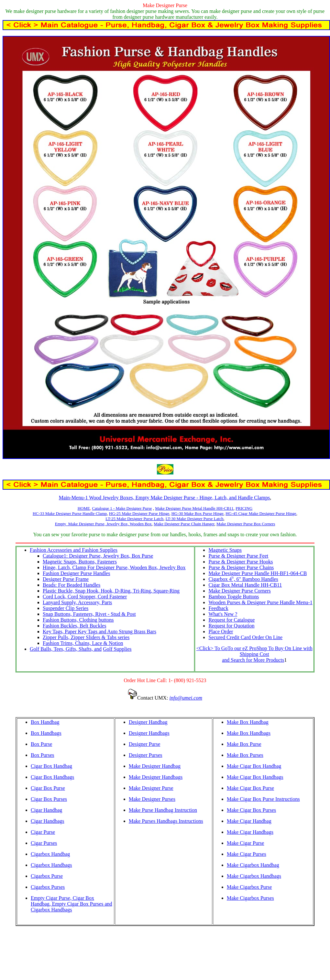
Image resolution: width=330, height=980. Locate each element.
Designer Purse (144, 744)
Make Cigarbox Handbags (254, 876)
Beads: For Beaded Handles (71, 585)
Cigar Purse (43, 832)
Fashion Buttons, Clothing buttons (78, 620)
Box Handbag (45, 722)
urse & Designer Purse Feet (240, 556)
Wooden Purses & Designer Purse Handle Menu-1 (260, 602)
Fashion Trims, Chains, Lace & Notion (83, 643)
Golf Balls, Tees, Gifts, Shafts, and (66, 649)
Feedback (218, 608)
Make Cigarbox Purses (250, 898)
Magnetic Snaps (225, 550)
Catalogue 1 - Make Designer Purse (122, 508)
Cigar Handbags (48, 821)
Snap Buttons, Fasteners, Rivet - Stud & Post (89, 614)
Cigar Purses (44, 843)
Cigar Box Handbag (51, 766)
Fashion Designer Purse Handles (76, 573)
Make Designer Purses (152, 799)
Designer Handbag (148, 722)
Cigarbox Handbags (51, 865)
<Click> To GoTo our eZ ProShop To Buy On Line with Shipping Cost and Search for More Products (254, 654)
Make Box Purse (244, 744)
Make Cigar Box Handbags (255, 777)
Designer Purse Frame (66, 579)
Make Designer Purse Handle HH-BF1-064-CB (258, 573)
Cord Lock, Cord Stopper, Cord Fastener (85, 597)
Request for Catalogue (231, 620)
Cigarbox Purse (47, 876)
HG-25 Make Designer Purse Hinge (139, 513)
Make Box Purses (245, 755)
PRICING (244, 508)
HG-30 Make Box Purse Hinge (198, 513)
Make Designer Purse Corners (239, 591)
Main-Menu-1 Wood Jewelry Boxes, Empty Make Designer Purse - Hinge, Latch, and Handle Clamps (165, 498)
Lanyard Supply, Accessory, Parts (77, 602)
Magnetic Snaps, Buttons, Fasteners (80, 562)
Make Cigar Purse (246, 843)
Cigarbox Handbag (50, 854)
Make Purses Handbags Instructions (166, 821)
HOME (84, 508)
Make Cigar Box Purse (250, 788)
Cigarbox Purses (48, 887)
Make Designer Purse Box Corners (246, 524)
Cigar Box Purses (49, 799)
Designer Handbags (149, 733)
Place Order (221, 632)
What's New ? (223, 614)
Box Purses (42, 755)
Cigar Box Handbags (52, 777)
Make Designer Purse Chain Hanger (184, 524)
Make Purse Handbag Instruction (163, 810)
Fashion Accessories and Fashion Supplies (74, 550)
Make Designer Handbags (156, 777)
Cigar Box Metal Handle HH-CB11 (245, 585)
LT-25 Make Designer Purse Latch (134, 519)
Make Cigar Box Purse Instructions (263, 799)
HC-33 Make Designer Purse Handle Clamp (70, 513)
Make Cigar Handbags (250, 832)
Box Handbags (46, 733)
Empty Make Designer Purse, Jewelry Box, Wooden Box (103, 524)
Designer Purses (146, 755)
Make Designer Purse (151, 788)
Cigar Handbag (46, 810)
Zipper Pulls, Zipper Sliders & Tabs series (86, 637)
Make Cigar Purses (247, 854)
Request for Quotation (231, 626)
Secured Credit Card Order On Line (245, 637)
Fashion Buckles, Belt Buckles (74, 626)
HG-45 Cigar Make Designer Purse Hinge (261, 513)
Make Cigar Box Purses (251, 810)
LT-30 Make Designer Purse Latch (195, 519)
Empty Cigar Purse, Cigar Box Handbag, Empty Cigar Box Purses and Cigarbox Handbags (71, 904)
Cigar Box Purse (48, 788)
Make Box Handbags (249, 733)
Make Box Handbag (248, 722)
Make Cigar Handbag (249, 821)
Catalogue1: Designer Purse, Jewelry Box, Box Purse (98, 556)
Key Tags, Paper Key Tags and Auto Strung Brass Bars (99, 632)
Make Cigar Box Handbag (254, 766)
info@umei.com (186, 698)
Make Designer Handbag (155, 766)
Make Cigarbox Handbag (253, 865)
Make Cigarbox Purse (249, 887)
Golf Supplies (117, 649)
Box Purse (41, 744)
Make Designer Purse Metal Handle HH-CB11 (194, 508)
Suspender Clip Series (66, 608)
